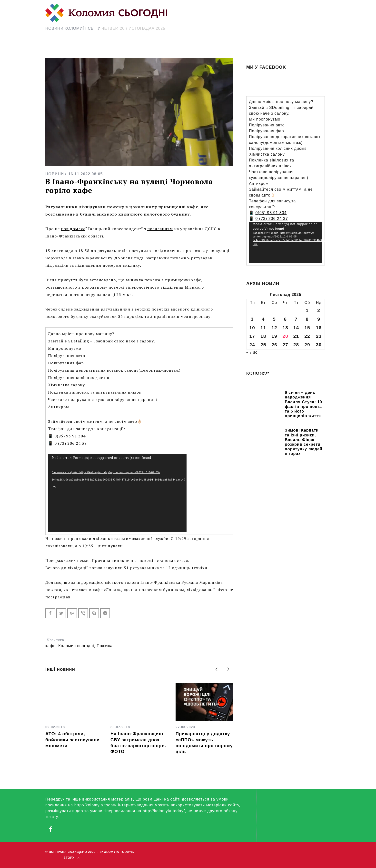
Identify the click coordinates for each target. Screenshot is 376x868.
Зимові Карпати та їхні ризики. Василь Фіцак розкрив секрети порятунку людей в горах (304, 442)
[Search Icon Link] (232, 48)
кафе (50, 646)
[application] (117, 493)
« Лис (252, 352)
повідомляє (73, 229)
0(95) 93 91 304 (70, 436)
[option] (74, 716)
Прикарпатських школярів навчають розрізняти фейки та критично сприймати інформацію (282, 381)
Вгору (72, 858)
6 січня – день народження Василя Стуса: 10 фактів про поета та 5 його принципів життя (303, 404)
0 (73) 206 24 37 (71, 443)
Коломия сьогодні (76, 646)
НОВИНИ (55, 174)
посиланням (160, 229)
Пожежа (104, 646)
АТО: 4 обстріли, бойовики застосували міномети (73, 740)
